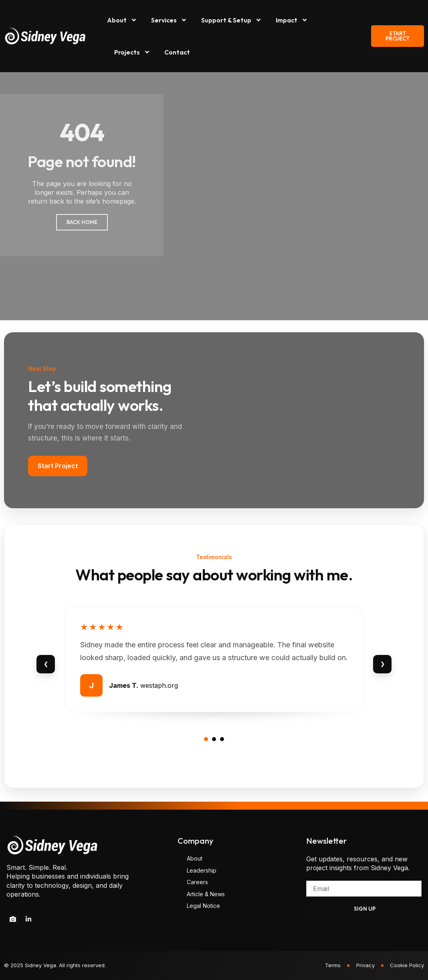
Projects (132, 52)
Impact (292, 20)
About (122, 20)
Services (169, 20)
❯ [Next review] (383, 664)
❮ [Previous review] (46, 664)
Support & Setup (231, 20)
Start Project (58, 466)
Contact (177, 52)
